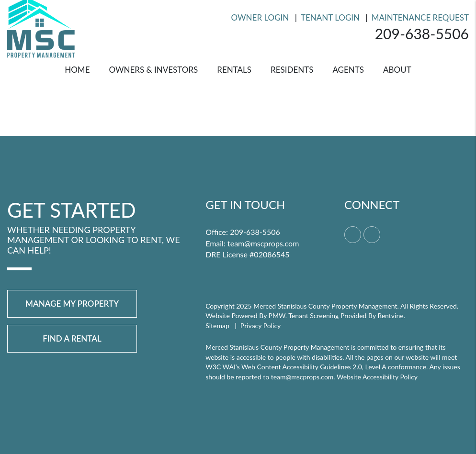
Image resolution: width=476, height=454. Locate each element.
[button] (353, 235)
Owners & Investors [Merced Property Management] (153, 70)
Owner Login (260, 17)
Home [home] (77, 70)
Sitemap (217, 326)
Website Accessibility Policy (377, 377)
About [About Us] (397, 70)
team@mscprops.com (263, 243)
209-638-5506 (422, 33)
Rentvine (390, 316)
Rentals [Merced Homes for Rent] (234, 70)
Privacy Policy (261, 326)
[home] (41, 27)
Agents (348, 70)
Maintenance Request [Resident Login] (420, 17)
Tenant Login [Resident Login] (330, 17)
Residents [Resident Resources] (292, 70)
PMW (277, 316)
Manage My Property (72, 304)
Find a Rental (72, 338)
